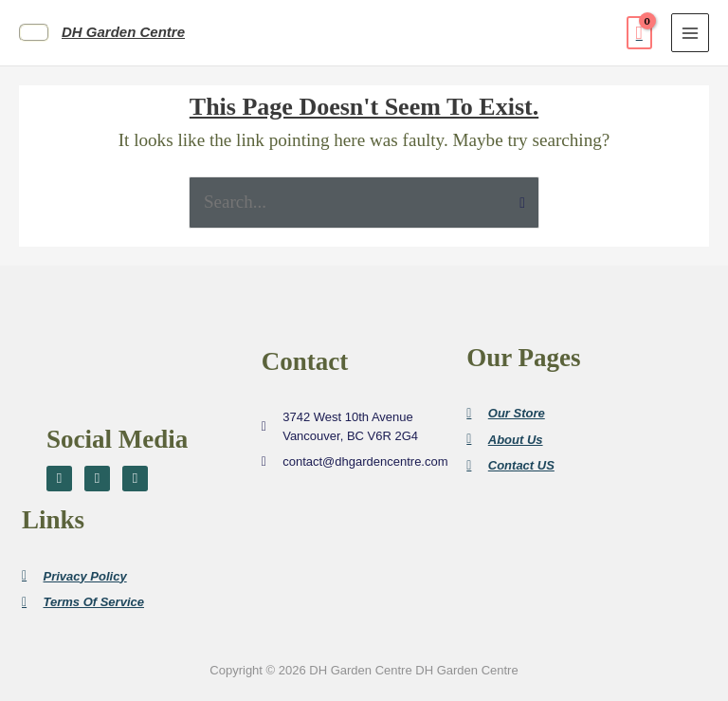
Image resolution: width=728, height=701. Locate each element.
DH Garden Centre (123, 32)
